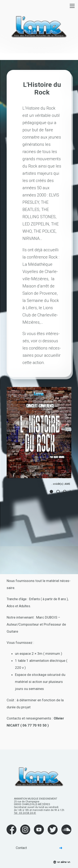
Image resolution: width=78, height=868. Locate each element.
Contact (39, 848)
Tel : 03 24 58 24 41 (25, 813)
